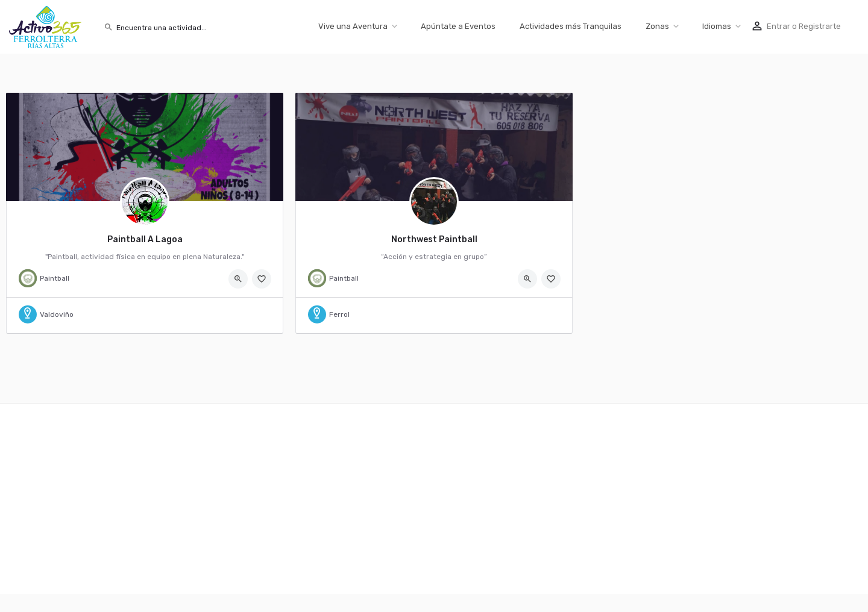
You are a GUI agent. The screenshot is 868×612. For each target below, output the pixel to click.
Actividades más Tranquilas (571, 26)
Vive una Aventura (353, 26)
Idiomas (717, 26)
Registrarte (820, 26)
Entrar (778, 26)
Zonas (657, 26)
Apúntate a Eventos (458, 26)
